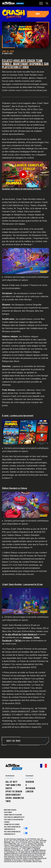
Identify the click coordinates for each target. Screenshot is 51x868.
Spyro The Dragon (14, 792)
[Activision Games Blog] (13, 3)
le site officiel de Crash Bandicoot (21, 634)
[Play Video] (26, 174)
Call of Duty (11, 782)
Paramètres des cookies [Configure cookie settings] (12, 825)
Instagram (27, 637)
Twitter (36, 637)
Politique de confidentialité (14, 817)
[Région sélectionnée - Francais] (44, 766)
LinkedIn (30, 792)
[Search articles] (47, 3)
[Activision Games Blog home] (14, 767)
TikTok (18, 641)
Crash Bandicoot (13, 795)
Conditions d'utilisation (13, 815)
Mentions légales (10, 810)
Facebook (7, 641)
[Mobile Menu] (41, 3)
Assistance (8, 812)
